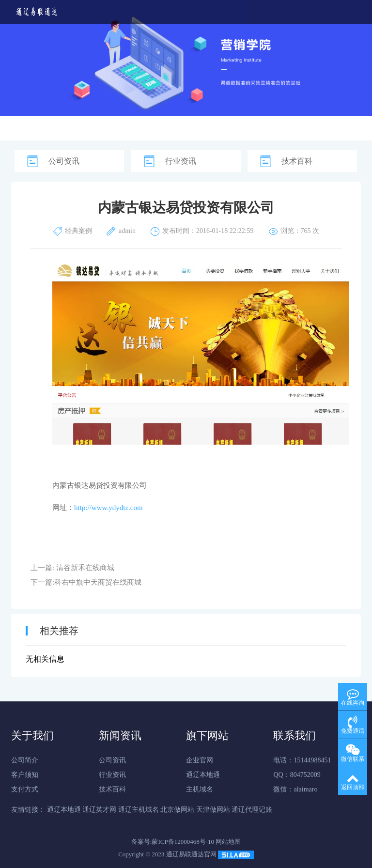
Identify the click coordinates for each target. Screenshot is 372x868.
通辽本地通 (203, 775)
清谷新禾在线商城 (85, 568)
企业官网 (200, 760)
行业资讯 (181, 161)
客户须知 (25, 775)
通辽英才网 (99, 810)
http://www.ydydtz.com (108, 508)
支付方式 (25, 789)
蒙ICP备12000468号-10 (183, 842)
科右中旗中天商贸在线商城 (98, 582)
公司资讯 (64, 161)
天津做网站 (213, 810)
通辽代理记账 (252, 810)
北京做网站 (177, 810)
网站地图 (228, 842)
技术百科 (297, 161)
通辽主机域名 (139, 810)
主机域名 (200, 789)
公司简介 (25, 760)
